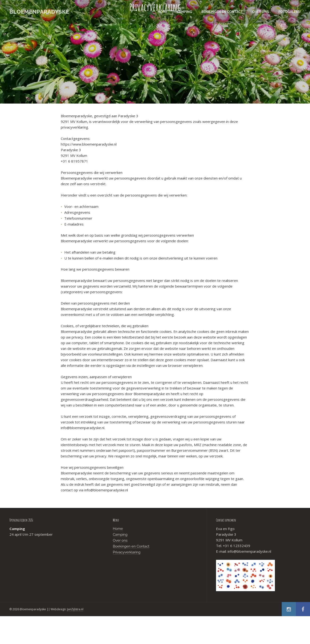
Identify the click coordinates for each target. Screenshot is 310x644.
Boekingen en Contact (131, 546)
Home (118, 529)
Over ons (120, 540)
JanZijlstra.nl (75, 609)
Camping (120, 535)
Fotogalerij (290, 12)
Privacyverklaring (127, 552)
